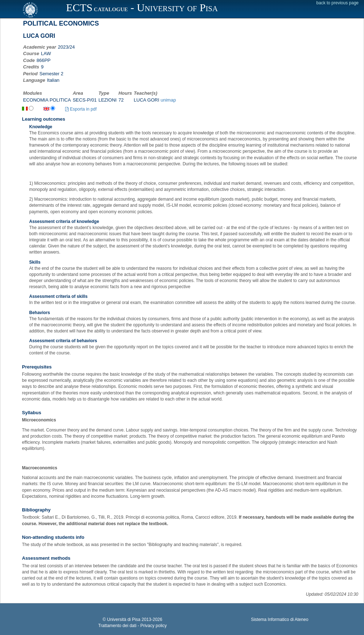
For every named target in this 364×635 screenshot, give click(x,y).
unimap (168, 100)
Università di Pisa (124, 620)
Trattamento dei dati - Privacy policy (132, 626)
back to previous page (338, 3)
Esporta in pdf (81, 109)
